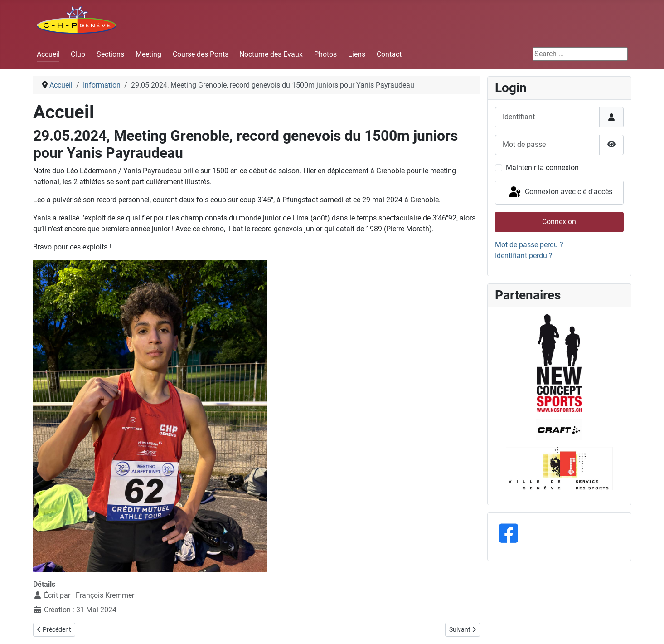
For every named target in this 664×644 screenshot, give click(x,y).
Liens (357, 54)
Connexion (559, 222)
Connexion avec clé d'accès (560, 192)
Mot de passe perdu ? (529, 245)
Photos (325, 54)
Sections (110, 54)
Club (78, 54)
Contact (389, 54)
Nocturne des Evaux (271, 54)
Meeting (148, 54)
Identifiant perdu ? (524, 256)
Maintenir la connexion (542, 168)
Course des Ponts (201, 54)
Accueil (48, 54)
